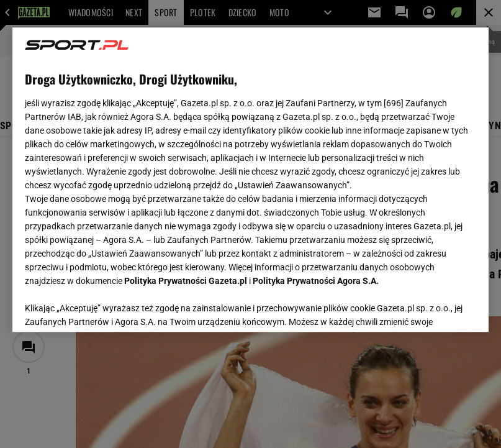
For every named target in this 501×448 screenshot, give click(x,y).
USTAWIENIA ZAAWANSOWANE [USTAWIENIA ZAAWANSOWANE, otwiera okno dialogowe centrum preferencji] (106, 307)
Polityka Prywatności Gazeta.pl (186, 281)
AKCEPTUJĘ (434, 308)
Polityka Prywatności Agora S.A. (316, 281)
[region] (250, 180)
